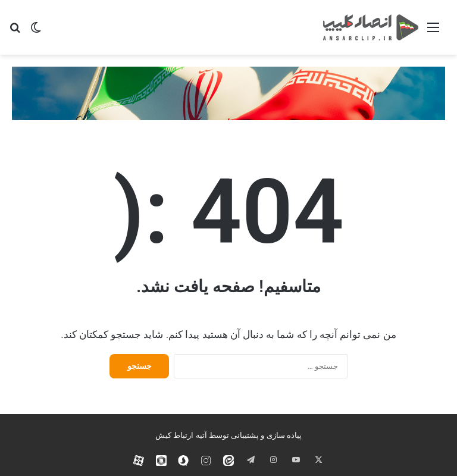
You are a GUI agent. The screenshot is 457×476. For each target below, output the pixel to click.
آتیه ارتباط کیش (181, 435)
